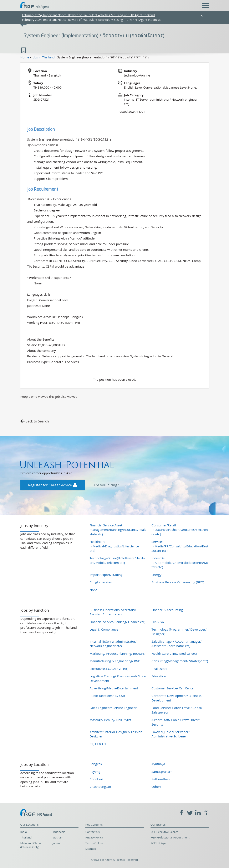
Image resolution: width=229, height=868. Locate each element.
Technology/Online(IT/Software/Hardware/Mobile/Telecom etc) (117, 560)
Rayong (95, 772)
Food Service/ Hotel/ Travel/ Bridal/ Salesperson (177, 710)
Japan (56, 843)
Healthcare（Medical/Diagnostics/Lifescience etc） (114, 546)
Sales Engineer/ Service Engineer (113, 708)
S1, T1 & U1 (98, 744)
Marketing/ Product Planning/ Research (118, 653)
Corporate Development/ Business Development (177, 698)
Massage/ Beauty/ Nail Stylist (110, 720)
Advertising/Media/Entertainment (114, 688)
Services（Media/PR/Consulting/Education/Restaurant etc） (180, 546)
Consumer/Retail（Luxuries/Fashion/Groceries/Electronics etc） (180, 530)
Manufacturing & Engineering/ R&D (115, 661)
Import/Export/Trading (106, 575)
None (93, 590)
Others (157, 787)
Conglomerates (101, 582)
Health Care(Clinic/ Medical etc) (174, 653)
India (24, 832)
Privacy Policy (94, 837)
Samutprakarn (162, 772)
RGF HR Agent (160, 843)
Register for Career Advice (52, 485)
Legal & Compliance (104, 629)
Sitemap (91, 849)
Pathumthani (161, 779)
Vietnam (58, 837)
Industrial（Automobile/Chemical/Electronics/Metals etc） (180, 562)
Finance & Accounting (167, 610)
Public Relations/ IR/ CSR (107, 696)
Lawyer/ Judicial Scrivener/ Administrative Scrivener (171, 734)
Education (159, 676)
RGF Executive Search (164, 832)
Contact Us (92, 832)
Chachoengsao (100, 787)
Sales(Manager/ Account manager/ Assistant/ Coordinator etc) (177, 644)
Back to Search (37, 421)
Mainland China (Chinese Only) (31, 845)
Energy (157, 575)
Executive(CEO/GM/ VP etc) (109, 669)
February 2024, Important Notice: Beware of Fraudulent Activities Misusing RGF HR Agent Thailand (88, 15)
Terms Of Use (94, 843)
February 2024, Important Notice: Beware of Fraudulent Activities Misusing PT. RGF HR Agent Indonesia (92, 20)
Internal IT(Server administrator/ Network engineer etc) (113, 644)
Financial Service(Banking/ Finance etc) (117, 622)
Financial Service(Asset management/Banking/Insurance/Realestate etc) (118, 530)
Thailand (26, 837)
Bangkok (96, 764)
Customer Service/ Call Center (173, 688)
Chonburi (96, 779)
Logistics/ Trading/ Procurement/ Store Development (118, 678)
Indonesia (59, 832)
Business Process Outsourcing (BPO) (178, 582)
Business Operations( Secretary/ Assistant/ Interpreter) (113, 612)
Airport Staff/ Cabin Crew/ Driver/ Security (176, 722)
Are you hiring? (106, 485)
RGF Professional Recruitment (170, 837)
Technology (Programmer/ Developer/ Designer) (179, 632)
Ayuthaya (158, 764)
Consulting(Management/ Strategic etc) (180, 661)
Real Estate (160, 669)
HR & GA (158, 622)
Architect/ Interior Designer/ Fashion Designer (116, 734)
